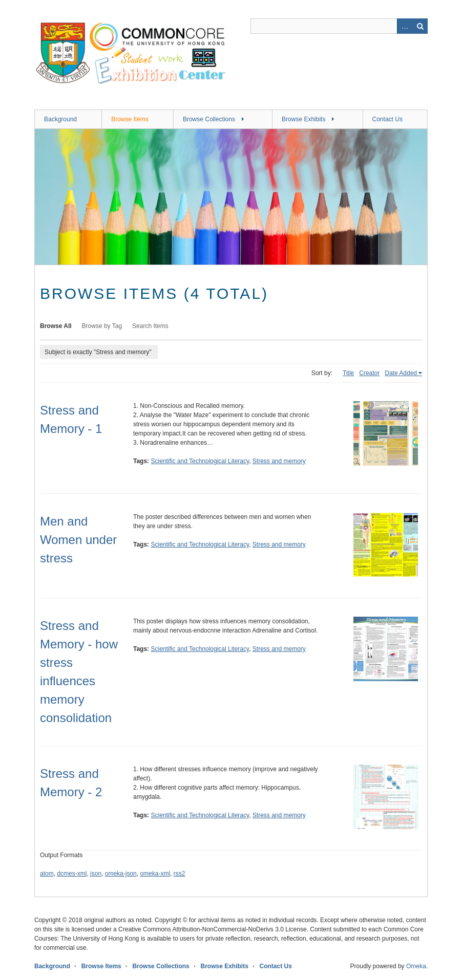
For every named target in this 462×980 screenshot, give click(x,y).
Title (348, 373)
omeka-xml (155, 874)
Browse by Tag (102, 326)
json (96, 874)
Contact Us (387, 119)
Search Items (150, 326)
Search (420, 26)
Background (60, 119)
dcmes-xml (72, 874)
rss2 (180, 874)
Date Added (401, 373)
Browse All (56, 326)
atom (47, 874)
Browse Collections (209, 119)
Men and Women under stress (78, 540)
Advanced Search (405, 26)
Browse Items (130, 119)
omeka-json (121, 874)
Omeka (416, 966)
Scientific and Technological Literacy (200, 461)
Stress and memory (279, 461)
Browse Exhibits (303, 119)
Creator (369, 373)
